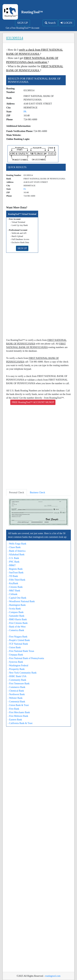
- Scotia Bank (14, 609)
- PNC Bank (14, 562)
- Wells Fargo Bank (17, 544)
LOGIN (66, 23)
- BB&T (12, 565)
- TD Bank (13, 576)
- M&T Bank (14, 591)
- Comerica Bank (16, 630)
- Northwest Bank (16, 694)
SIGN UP (23, 23)
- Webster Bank (15, 698)
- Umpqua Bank (15, 655)
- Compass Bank (16, 612)
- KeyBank (13, 583)
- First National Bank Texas (21, 651)
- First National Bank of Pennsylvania (26, 658)
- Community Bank (17, 680)
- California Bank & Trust (20, 723)
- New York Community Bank (22, 673)
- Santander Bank (16, 616)
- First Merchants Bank (19, 712)
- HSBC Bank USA (17, 676)
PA (25, 112)
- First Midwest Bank (18, 716)
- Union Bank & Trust (18, 705)
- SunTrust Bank (16, 573)
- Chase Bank (14, 547)
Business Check (37, 492)
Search (50, 23)
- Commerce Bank (17, 687)
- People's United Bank (19, 640)
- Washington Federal (18, 666)
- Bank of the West (17, 627)
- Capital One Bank (17, 598)
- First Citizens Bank (18, 623)
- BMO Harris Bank (17, 619)
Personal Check (17, 492)
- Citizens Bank (15, 587)
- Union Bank (14, 647)
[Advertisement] (38, 297)
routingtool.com (53, 976)
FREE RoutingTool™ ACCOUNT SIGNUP (33, 402)
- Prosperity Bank (16, 669)
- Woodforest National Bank (21, 601)
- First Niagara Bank (18, 637)
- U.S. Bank (13, 558)
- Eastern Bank (15, 720)
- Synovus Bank (15, 662)
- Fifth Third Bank (17, 580)
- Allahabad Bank (16, 555)
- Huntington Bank (17, 605)
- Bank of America (17, 551)
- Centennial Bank (16, 702)
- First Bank (13, 709)
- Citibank (12, 594)
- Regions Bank (15, 569)
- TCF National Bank (18, 644)
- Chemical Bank (16, 691)
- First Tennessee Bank (19, 684)
